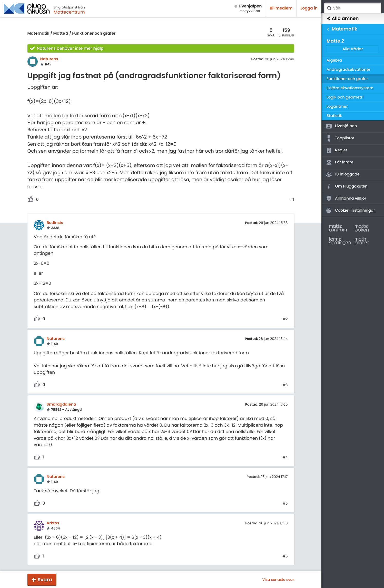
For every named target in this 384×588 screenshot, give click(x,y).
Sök (329, 8)
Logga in (309, 8)
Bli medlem (281, 8)
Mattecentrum (69, 12)
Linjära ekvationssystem (350, 88)
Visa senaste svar (278, 580)
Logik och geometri (345, 97)
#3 (285, 385)
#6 (285, 556)
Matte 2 (61, 33)
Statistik (334, 116)
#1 (292, 200)
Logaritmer (337, 107)
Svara (45, 580)
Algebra (334, 60)
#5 (285, 504)
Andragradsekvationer (348, 70)
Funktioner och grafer (94, 33)
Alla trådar (353, 49)
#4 (285, 457)
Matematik (38, 33)
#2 (285, 319)
